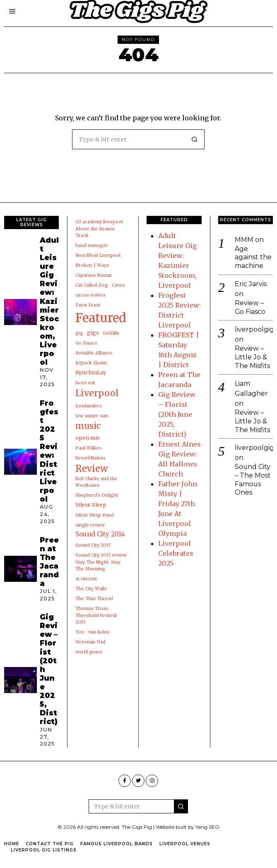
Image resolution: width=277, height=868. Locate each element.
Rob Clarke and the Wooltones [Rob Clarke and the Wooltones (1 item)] (96, 482)
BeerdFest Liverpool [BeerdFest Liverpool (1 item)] (98, 255)
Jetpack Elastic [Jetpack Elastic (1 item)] (92, 363)
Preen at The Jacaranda (49, 562)
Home (12, 844)
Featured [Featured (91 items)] (101, 318)
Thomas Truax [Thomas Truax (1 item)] (92, 609)
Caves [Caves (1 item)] (118, 285)
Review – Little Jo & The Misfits (252, 357)
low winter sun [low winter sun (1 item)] (92, 416)
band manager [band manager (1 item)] (92, 245)
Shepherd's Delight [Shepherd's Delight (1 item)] (97, 495)
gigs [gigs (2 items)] (93, 333)
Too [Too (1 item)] (80, 632)
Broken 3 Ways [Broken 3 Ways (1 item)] (92, 265)
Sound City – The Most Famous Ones (253, 480)
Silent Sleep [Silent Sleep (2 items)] (91, 505)
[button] (195, 139)
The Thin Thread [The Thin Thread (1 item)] (94, 599)
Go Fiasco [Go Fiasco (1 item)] (86, 343)
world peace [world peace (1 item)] (89, 652)
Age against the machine (253, 257)
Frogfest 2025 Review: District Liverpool (49, 451)
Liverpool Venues (185, 844)
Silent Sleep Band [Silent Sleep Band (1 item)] (95, 515)
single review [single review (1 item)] (90, 525)
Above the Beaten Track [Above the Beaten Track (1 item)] (95, 232)
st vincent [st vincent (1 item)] (86, 579)
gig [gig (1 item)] (79, 333)
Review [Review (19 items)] (92, 469)
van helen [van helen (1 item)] (99, 632)
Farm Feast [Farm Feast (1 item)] (88, 305)
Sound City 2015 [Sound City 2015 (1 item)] (93, 545)
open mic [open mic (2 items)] (88, 438)
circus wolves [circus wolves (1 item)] (90, 295)
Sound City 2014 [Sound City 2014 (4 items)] (100, 534)
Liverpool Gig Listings (44, 850)
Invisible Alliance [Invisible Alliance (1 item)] (94, 353)
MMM (244, 240)
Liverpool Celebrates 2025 (176, 553)
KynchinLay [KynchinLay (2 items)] (91, 372)
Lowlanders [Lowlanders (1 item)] (88, 406)
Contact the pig (50, 844)
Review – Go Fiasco (250, 307)
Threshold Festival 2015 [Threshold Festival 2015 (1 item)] (96, 619)
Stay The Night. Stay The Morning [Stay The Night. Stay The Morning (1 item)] (98, 566)
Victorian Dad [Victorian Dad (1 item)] (90, 642)
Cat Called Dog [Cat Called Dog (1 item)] (92, 285)
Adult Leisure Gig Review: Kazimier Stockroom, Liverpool (49, 301)
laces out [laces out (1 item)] (85, 383)
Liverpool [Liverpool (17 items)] (97, 393)
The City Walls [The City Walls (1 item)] (91, 589)
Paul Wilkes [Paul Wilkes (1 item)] (88, 448)
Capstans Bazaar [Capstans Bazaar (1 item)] (94, 275)
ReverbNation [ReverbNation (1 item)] (90, 458)
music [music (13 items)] (88, 426)
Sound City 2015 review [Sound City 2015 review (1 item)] (101, 555)
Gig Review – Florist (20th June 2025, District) (177, 414)
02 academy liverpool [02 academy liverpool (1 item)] (99, 222)
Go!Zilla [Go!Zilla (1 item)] (111, 333)
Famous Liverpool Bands (117, 844)
